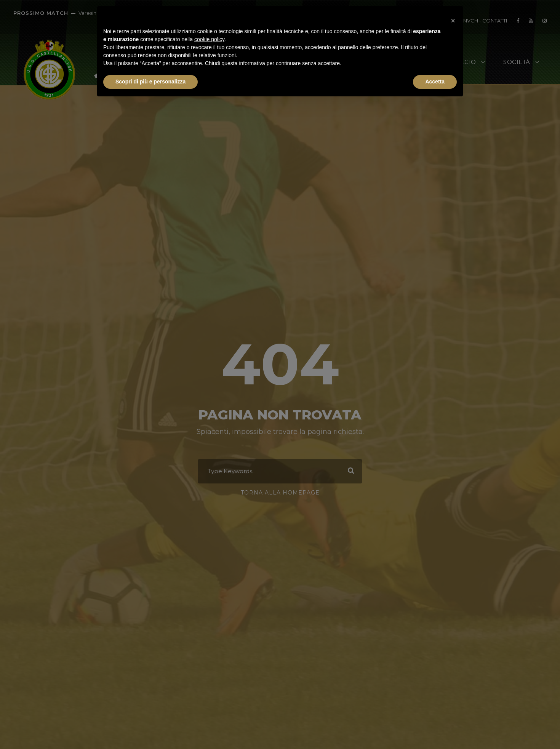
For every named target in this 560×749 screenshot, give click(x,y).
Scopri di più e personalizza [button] (150, 82)
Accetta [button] (435, 82)
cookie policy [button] (209, 39)
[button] (453, 18)
